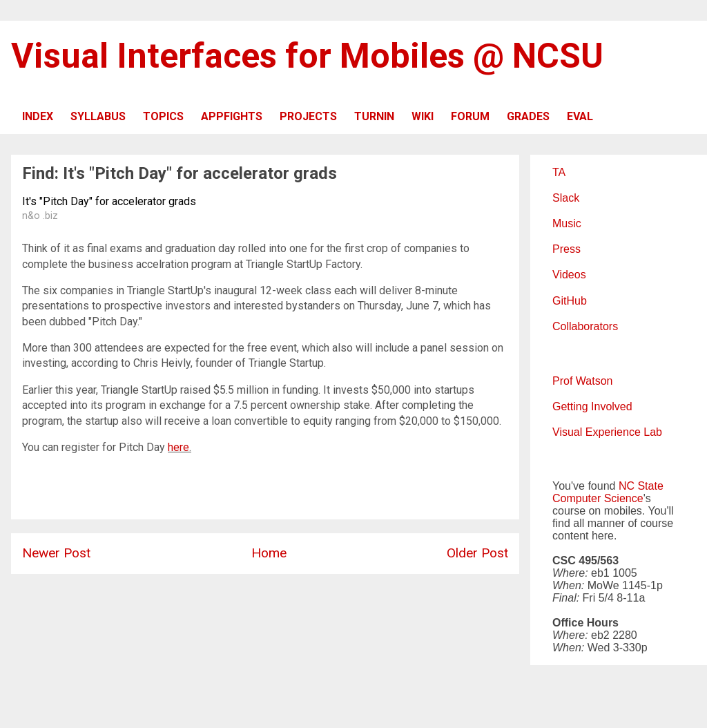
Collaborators (585, 326)
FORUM (470, 116)
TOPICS (163, 116)
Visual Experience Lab (607, 432)
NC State (641, 486)
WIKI (423, 116)
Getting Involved (592, 406)
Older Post (477, 553)
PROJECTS (308, 116)
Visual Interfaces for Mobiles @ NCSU (307, 56)
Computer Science (598, 498)
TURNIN (374, 116)
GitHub (570, 301)
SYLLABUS (98, 116)
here (178, 447)
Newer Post (56, 553)
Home (269, 553)
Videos (569, 275)
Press (566, 249)
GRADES (528, 116)
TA (559, 172)
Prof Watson (582, 381)
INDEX (38, 116)
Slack (566, 198)
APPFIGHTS (232, 116)
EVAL (580, 116)
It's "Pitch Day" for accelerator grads (109, 201)
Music (567, 223)
